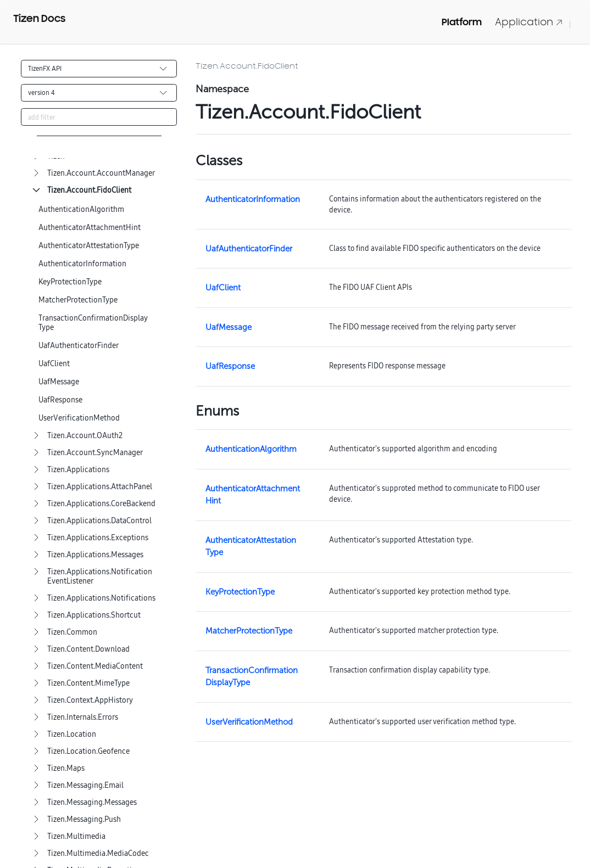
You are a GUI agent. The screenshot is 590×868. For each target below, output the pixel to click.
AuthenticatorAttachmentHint (90, 228)
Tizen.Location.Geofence (88, 751)
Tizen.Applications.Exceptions (98, 538)
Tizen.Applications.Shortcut (94, 615)
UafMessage (59, 382)
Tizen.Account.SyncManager (95, 453)
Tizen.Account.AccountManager (101, 173)
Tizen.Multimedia (76, 836)
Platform (462, 22)
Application (529, 22)
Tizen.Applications (78, 470)
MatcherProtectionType (78, 300)
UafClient (54, 364)
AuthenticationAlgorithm (81, 209)
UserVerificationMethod (79, 418)
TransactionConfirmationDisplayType (93, 323)
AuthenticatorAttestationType (89, 246)
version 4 (41, 93)
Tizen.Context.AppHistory (90, 700)
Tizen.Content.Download (88, 649)
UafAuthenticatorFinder (79, 346)
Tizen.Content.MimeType (88, 683)
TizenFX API (45, 68)
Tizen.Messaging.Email (85, 785)
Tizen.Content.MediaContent (95, 666)
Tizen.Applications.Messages (95, 555)
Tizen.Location (72, 734)
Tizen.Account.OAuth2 (85, 436)
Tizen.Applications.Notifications (101, 598)
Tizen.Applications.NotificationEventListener (100, 576)
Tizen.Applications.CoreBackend (101, 504)
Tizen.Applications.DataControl (99, 521)
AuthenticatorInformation (82, 264)
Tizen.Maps (66, 768)
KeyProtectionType (70, 282)
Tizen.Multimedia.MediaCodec (98, 853)
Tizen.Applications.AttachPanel (100, 487)
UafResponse (60, 400)
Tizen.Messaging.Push (84, 819)
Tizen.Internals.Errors (83, 717)
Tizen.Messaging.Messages (92, 802)
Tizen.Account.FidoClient (89, 190)
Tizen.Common (72, 632)
